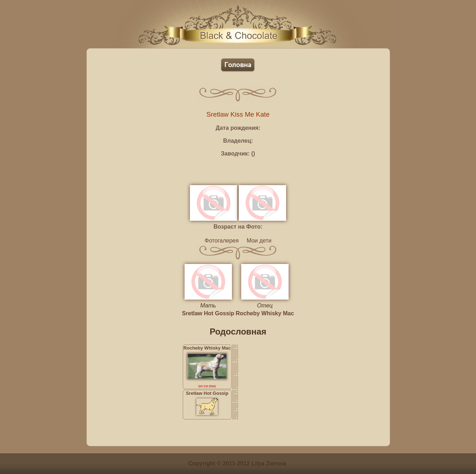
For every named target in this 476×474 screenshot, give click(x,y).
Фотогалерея (222, 241)
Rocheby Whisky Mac (265, 313)
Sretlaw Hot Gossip (208, 313)
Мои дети (259, 241)
